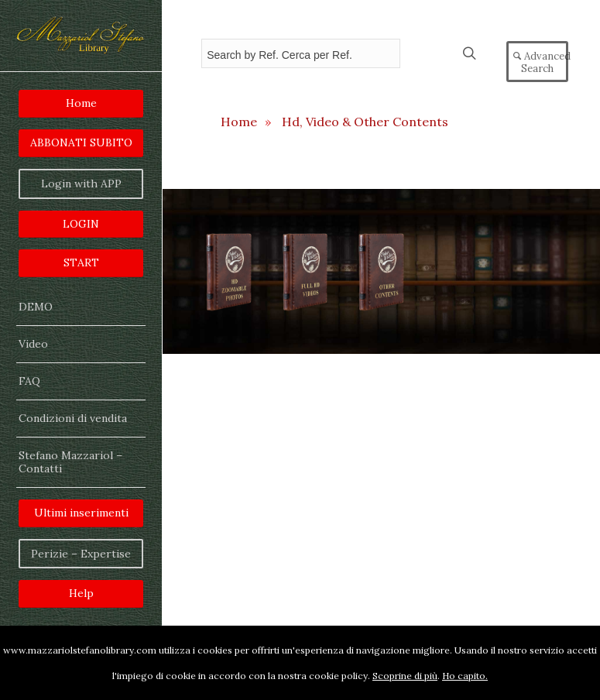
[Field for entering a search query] (300, 53)
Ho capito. (465, 676)
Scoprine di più (405, 676)
